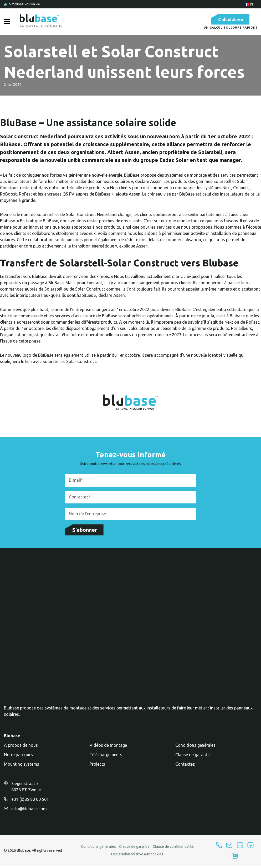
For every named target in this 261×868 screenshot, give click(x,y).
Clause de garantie (193, 758)
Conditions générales (195, 749)
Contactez (185, 768)
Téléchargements (106, 758)
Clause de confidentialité (173, 850)
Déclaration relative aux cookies (137, 858)
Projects (97, 768)
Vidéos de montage (108, 749)
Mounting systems (22, 768)
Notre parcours (18, 758)
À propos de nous (21, 749)
